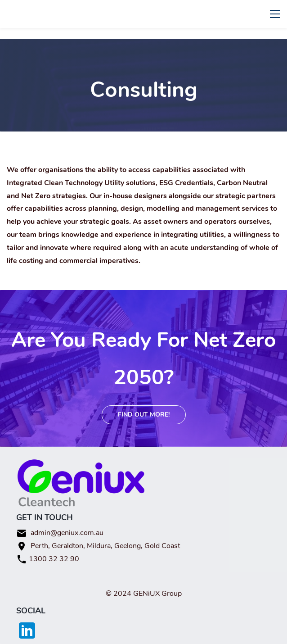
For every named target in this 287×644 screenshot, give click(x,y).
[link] (81, 465)
